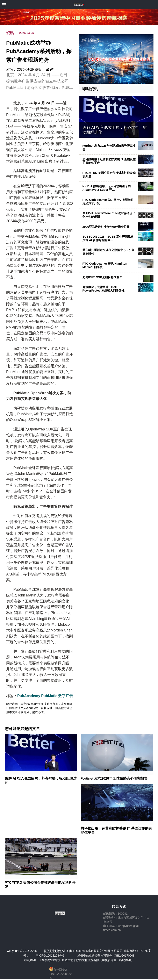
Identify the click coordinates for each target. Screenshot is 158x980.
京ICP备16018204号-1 (50, 956)
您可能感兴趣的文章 (22, 729)
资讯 (10, 33)
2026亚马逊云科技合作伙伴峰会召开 (106, 227)
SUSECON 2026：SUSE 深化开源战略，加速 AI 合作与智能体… (109, 238)
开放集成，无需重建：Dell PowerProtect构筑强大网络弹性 (104, 289)
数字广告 (66, 696)
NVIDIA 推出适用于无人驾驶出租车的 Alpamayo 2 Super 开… (107, 188)
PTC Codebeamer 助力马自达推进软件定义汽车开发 (108, 202)
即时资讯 (90, 89)
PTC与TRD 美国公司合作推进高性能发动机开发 (109, 175)
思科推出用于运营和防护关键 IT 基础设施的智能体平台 (116, 831)
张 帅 (49, 69)
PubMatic (49, 696)
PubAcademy (29, 696)
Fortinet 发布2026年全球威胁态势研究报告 (114, 778)
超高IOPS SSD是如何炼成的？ (102, 277)
